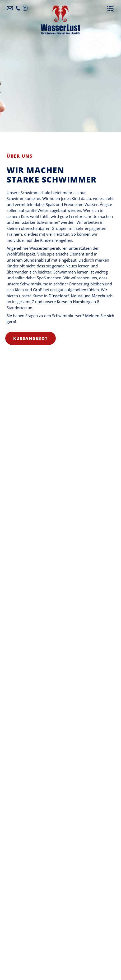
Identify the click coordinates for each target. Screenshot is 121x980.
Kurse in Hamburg (74, 302)
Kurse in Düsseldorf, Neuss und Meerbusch (73, 296)
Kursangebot (31, 338)
